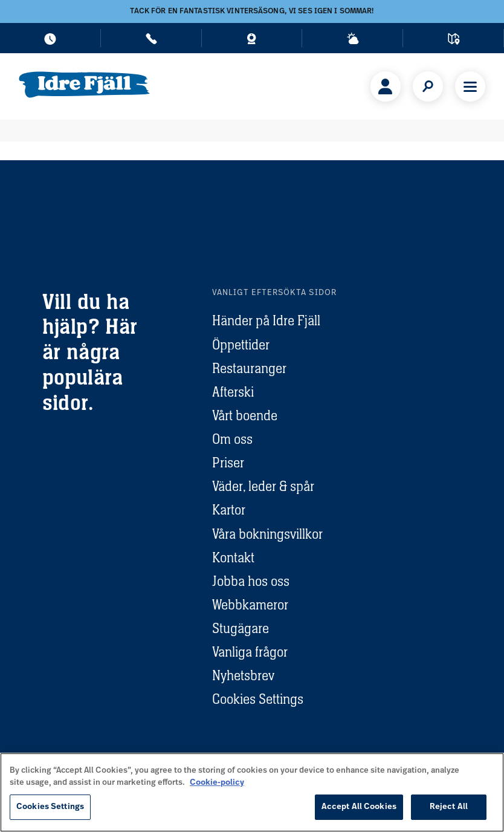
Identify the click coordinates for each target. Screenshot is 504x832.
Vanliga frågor (250, 652)
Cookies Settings (258, 699)
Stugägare (241, 628)
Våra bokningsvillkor (267, 534)
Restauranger (249, 368)
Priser (228, 463)
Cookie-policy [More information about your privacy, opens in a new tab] (217, 783)
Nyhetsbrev (243, 675)
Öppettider (241, 345)
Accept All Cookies (359, 807)
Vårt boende (245, 415)
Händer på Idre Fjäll (266, 320)
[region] (252, 792)
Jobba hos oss (251, 581)
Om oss (232, 439)
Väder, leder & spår (263, 486)
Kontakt (233, 557)
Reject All (449, 807)
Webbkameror (250, 605)
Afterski (233, 392)
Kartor (229, 510)
